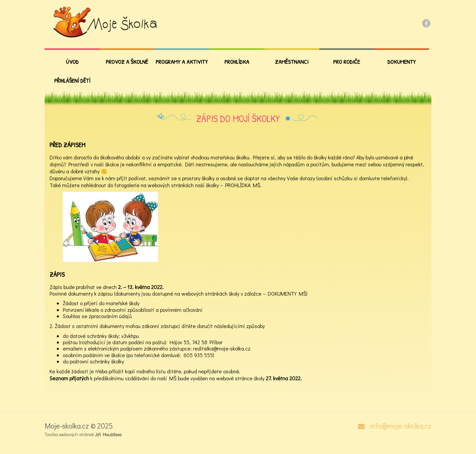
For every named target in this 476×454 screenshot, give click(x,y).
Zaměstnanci (292, 62)
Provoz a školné (127, 62)
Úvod (72, 62)
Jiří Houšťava (108, 434)
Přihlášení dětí (72, 81)
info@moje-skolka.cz (400, 426)
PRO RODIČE (347, 62)
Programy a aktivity (182, 62)
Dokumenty (402, 62)
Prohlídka (237, 62)
